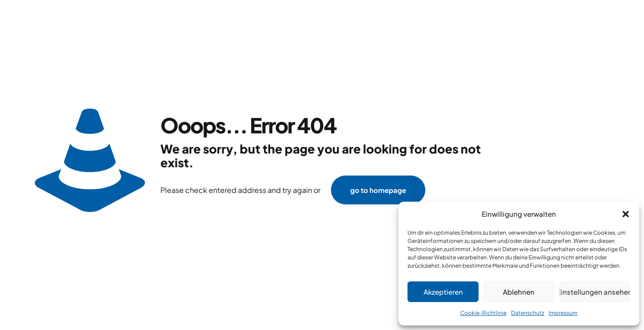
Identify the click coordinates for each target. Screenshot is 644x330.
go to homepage (378, 190)
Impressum (563, 313)
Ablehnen (519, 292)
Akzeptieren (443, 292)
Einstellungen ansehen (595, 292)
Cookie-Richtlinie (483, 313)
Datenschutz (528, 313)
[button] (626, 214)
